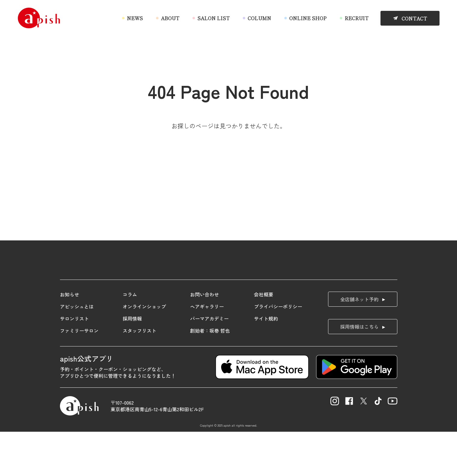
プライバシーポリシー (278, 350)
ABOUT (170, 18)
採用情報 (132, 362)
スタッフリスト (139, 374)
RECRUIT (357, 18)
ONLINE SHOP (308, 18)
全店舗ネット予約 (359, 343)
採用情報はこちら (359, 371)
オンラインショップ (144, 350)
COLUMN (259, 18)
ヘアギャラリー (207, 350)
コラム (130, 338)
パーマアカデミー (209, 362)
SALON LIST (213, 18)
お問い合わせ (205, 338)
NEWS (135, 18)
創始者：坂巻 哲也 (210, 374)
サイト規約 (266, 362)
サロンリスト (74, 362)
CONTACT (414, 18)
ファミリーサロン (79, 374)
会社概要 (264, 338)
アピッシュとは (77, 350)
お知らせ (70, 338)
